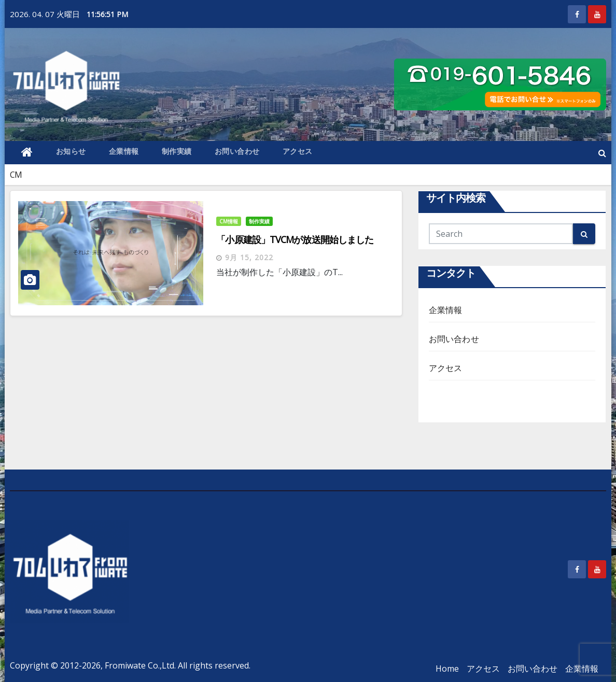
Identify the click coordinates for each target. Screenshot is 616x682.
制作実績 (177, 151)
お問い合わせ (237, 151)
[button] (602, 153)
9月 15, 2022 (249, 257)
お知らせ (71, 151)
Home (447, 669)
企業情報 (124, 151)
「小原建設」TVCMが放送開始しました (295, 239)
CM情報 (229, 221)
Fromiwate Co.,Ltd (139, 665)
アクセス (298, 151)
